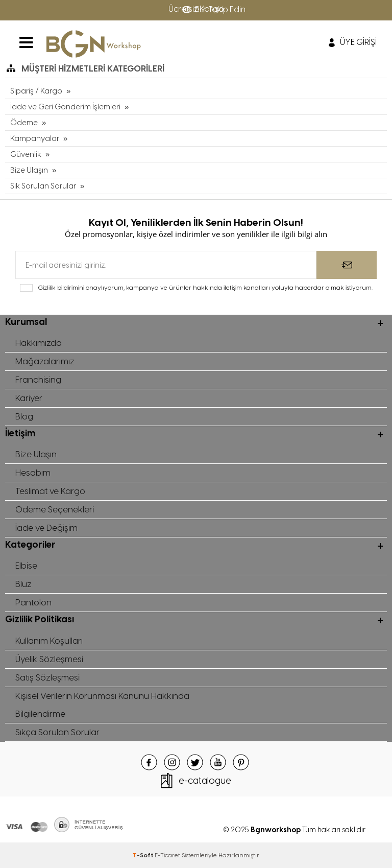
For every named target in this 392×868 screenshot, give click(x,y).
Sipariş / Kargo (36, 91)
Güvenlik (26, 154)
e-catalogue (205, 781)
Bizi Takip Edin (213, 9)
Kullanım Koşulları (49, 641)
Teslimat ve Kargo (50, 491)
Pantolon (33, 602)
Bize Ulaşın (29, 170)
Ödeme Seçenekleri (55, 509)
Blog (24, 416)
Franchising (38, 380)
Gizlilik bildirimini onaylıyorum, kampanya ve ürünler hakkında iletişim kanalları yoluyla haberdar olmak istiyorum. (205, 288)
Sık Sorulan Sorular (43, 186)
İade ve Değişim (46, 528)
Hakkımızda (39, 343)
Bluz (23, 584)
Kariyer (29, 398)
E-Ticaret (167, 855)
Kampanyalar (35, 138)
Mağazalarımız (45, 361)
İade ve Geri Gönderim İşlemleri (65, 107)
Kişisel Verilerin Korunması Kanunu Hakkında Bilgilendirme (102, 705)
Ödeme (24, 123)
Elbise (26, 566)
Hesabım (33, 473)
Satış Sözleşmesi (47, 677)
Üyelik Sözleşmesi (49, 659)
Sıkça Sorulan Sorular (57, 732)
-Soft (144, 855)
